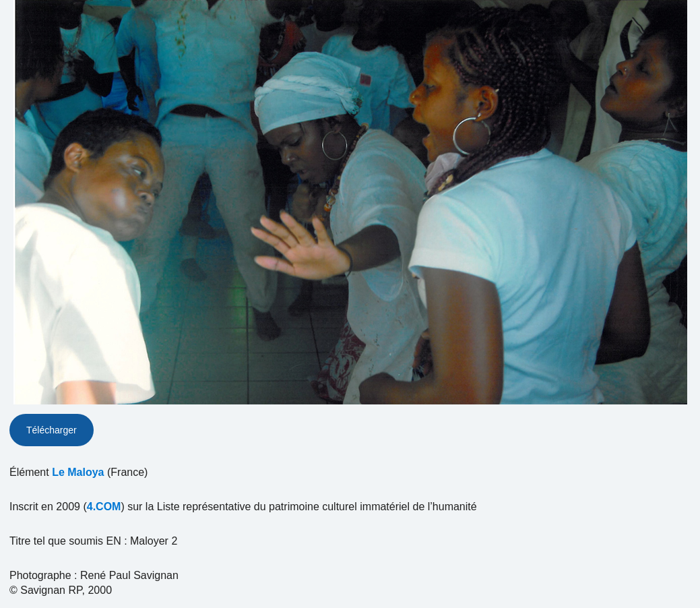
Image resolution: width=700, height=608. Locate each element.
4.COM (104, 507)
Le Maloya (78, 472)
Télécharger (52, 430)
